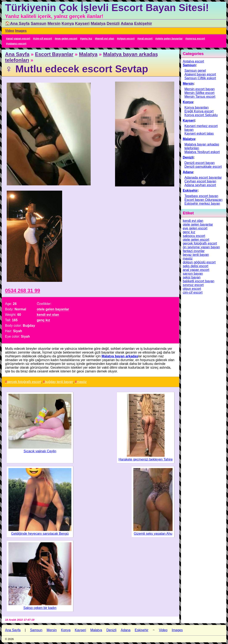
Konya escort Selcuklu (201, 115)
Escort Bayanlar (54, 54)
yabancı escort (17, 44)
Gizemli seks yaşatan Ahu (153, 534)
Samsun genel (195, 71)
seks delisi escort (195, 266)
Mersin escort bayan (199, 89)
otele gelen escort (196, 240)
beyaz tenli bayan (196, 255)
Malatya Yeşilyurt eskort (202, 152)
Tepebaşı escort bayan (201, 196)
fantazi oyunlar (194, 251)
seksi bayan (192, 277)
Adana (127, 23)
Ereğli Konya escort (199, 111)
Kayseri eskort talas (199, 133)
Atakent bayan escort (200, 74)
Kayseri (82, 23)
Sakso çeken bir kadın (40, 608)
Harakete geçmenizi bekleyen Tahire (146, 459)
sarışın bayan (193, 274)
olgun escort (126, 38)
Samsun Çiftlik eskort (200, 78)
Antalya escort (193, 61)
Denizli (113, 23)
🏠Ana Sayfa (17, 23)
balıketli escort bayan (198, 281)
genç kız (87, 38)
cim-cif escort (43, 38)
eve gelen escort (67, 38)
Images (21, 31)
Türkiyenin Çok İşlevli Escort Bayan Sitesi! (107, 8)
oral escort (146, 38)
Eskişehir (143, 23)
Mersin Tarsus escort (200, 97)
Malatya (98, 23)
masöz (82, 382)
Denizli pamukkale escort (203, 167)
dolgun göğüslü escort (199, 262)
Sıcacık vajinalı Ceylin (40, 451)
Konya (68, 23)
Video (10, 31)
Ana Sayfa (17, 54)
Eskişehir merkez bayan (202, 204)
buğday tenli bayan (59, 382)
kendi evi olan (105, 38)
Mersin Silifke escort (199, 93)
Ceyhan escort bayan (200, 181)
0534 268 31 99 (23, 291)
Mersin (54, 23)
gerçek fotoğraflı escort (24, 382)
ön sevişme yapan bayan (201, 247)
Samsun (39, 23)
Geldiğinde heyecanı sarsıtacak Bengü (40, 534)
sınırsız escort (196, 38)
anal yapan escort (19, 38)
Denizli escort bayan (199, 163)
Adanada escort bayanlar (203, 178)
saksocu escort (194, 236)
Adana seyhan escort (200, 185)
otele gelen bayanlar (170, 38)
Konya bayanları (197, 107)
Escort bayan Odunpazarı (203, 200)
